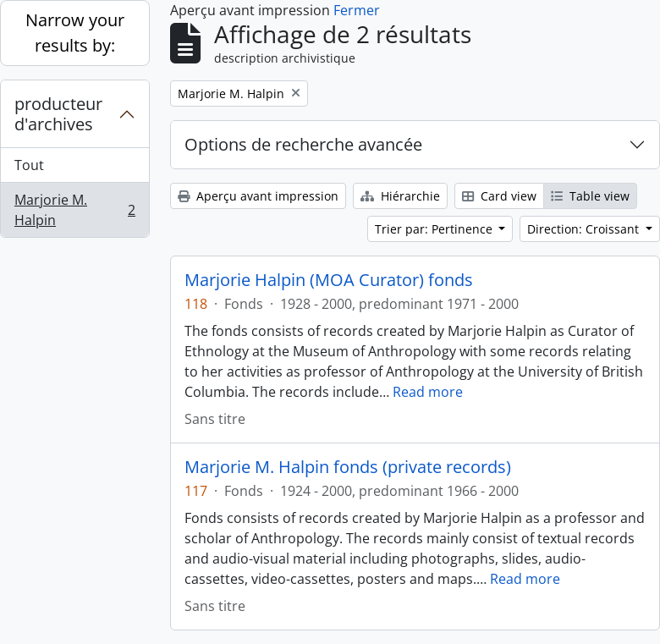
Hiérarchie (400, 196)
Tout (29, 165)
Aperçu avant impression (258, 196)
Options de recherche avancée (303, 144)
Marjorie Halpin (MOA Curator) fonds (329, 280)
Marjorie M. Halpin (74, 210)
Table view (590, 196)
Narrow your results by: (75, 33)
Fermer (357, 10)
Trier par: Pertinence (435, 229)
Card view (499, 196)
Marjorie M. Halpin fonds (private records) (348, 467)
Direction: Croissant (585, 229)
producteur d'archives (58, 114)
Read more (428, 392)
